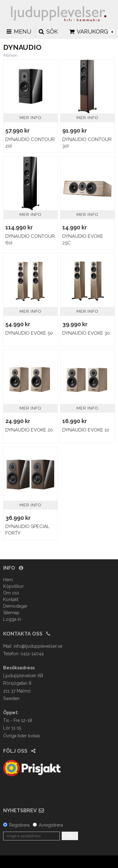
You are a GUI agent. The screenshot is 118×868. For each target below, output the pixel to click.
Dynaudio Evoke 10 (86, 430)
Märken (11, 55)
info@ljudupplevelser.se (38, 646)
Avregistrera (51, 825)
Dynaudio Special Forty (27, 530)
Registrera (19, 825)
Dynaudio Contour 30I (87, 143)
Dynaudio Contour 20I (30, 143)
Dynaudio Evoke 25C (83, 240)
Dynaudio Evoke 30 (86, 333)
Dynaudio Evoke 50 (29, 333)
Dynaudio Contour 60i (30, 240)
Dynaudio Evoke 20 (29, 430)
